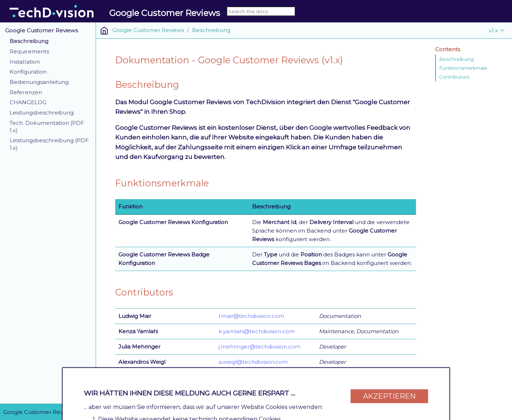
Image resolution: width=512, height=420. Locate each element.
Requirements (29, 51)
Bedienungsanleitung (39, 82)
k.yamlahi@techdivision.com (257, 331)
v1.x (493, 30)
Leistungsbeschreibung (42, 113)
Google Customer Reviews (41, 30)
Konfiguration (28, 72)
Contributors (454, 77)
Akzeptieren (389, 392)
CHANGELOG (28, 102)
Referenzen (26, 92)
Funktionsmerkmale (463, 68)
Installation (25, 62)
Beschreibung (29, 41)
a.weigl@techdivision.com (253, 362)
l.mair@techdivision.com (251, 316)
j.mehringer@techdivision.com (260, 347)
